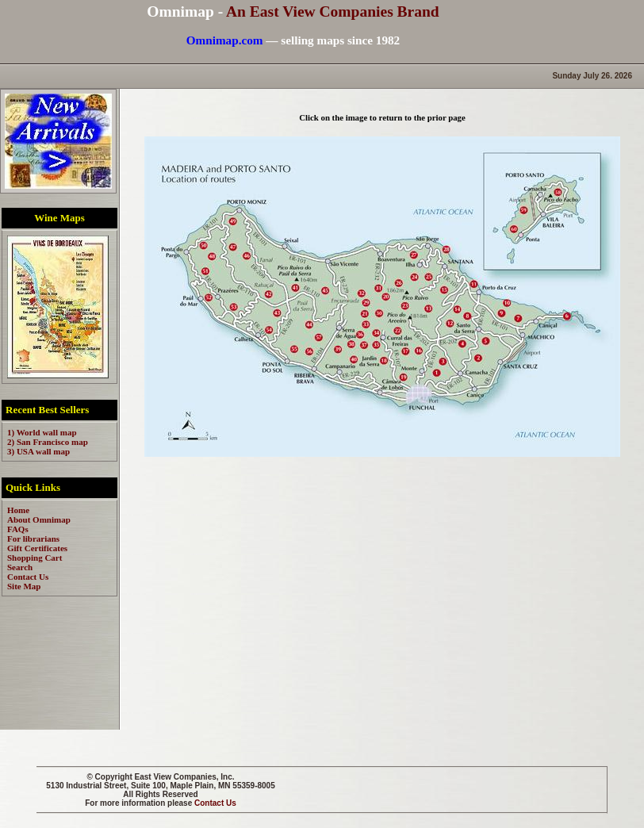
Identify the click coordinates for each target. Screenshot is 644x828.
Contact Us (215, 803)
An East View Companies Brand (333, 11)
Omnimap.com (225, 40)
